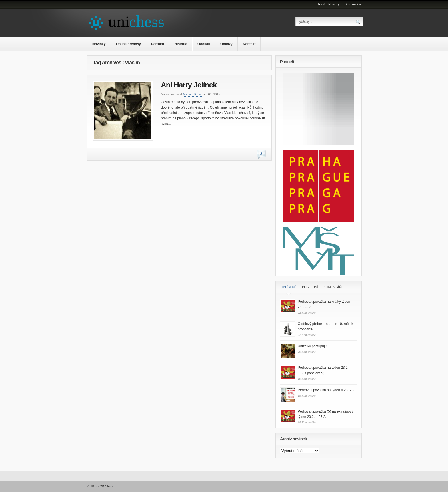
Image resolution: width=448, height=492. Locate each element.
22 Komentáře (307, 312)
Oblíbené (288, 287)
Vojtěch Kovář (193, 94)
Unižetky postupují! (312, 346)
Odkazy (226, 44)
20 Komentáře (307, 352)
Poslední (310, 287)
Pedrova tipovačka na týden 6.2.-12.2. (327, 390)
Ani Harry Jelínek (189, 85)
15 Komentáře (307, 395)
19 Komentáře (307, 379)
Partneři (158, 44)
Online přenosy (128, 44)
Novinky (334, 4)
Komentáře (353, 4)
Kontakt (249, 44)
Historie (181, 44)
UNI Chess (105, 486)
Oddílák (204, 44)
